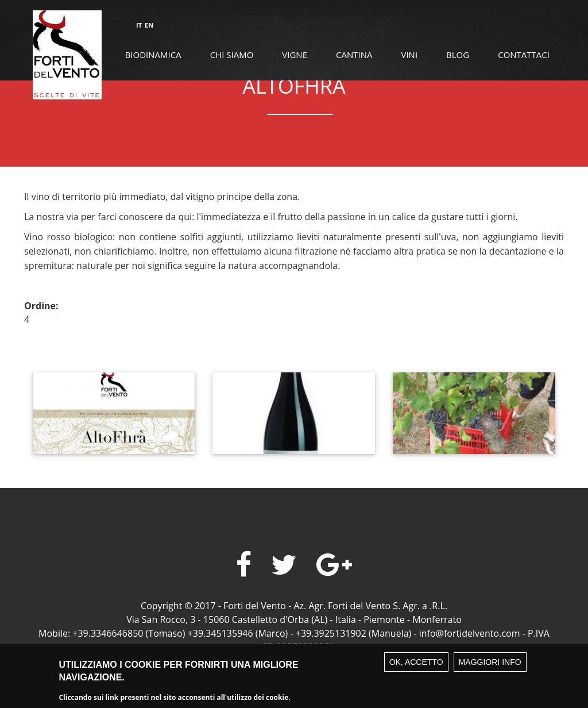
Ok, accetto (416, 668)
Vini (409, 55)
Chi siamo (232, 55)
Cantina (354, 55)
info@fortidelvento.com (470, 633)
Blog (458, 55)
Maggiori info (490, 668)
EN (149, 25)
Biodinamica (153, 55)
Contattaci (524, 55)
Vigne (295, 55)
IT (139, 25)
